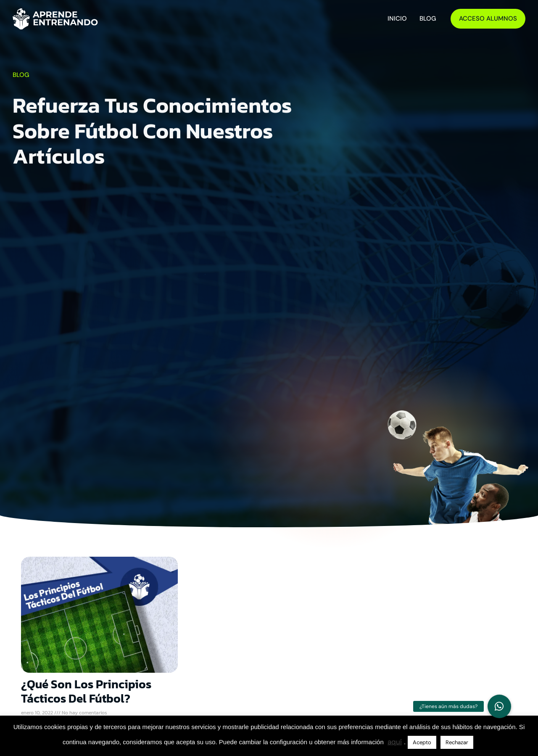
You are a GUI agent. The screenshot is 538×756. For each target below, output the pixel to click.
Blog (428, 19)
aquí (395, 742)
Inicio (397, 19)
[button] (499, 706)
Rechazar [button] (457, 742)
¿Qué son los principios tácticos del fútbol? (86, 691)
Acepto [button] (422, 742)
